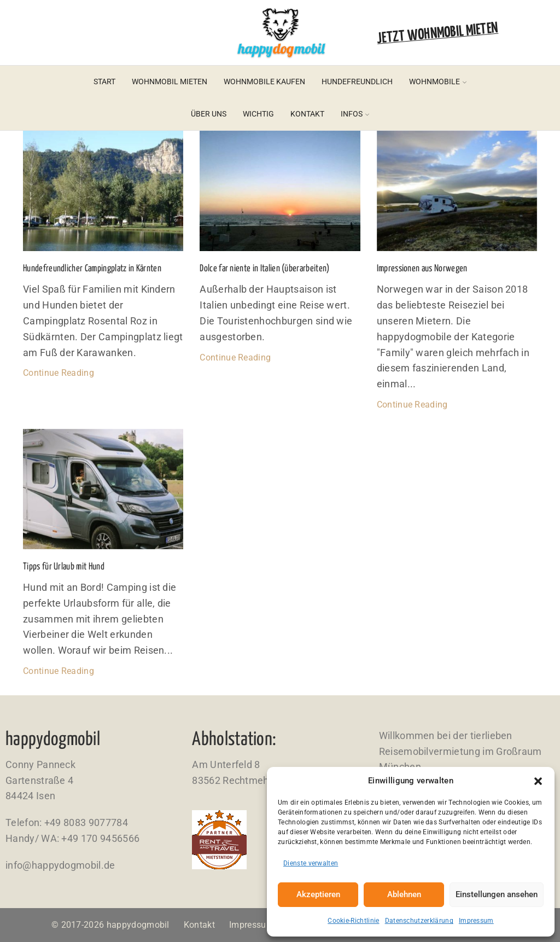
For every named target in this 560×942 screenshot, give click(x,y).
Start (104, 82)
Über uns (209, 114)
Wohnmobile (438, 82)
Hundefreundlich (357, 82)
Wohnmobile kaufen (264, 82)
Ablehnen (404, 894)
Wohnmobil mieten (170, 82)
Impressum (476, 921)
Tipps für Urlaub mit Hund (64, 567)
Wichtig (258, 114)
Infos (355, 114)
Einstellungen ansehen (497, 894)
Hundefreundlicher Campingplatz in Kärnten (92, 269)
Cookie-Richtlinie (353, 921)
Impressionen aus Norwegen (422, 269)
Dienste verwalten (311, 863)
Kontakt (307, 114)
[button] (538, 781)
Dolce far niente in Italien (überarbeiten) (264, 269)
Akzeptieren (318, 894)
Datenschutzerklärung (419, 921)
